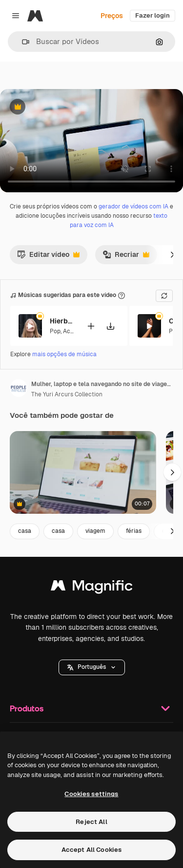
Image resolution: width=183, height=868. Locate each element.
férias (134, 531)
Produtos (91, 708)
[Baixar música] (110, 326)
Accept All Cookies (91, 850)
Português (92, 667)
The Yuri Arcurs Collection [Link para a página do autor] (67, 394)
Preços (112, 16)
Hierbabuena (62, 321)
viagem (95, 531)
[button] (22, 42)
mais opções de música (64, 354)
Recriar (126, 257)
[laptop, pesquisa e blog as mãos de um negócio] (83, 472)
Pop (55, 331)
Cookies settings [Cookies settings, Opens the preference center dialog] (91, 794)
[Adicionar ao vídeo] (91, 326)
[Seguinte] (172, 254)
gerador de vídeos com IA (133, 206)
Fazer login (152, 15)
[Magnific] (35, 16)
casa (25, 531)
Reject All (91, 822)
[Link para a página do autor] (19, 388)
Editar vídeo (48, 257)
